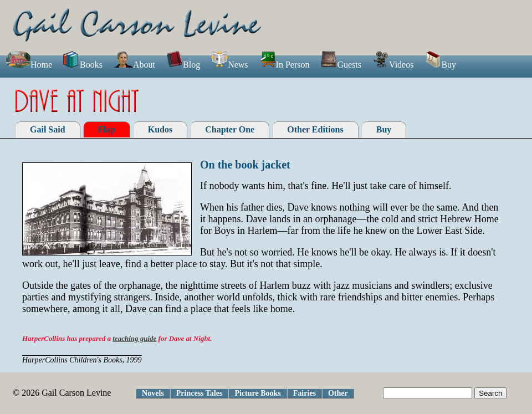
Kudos (160, 129)
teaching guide (134, 338)
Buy (440, 65)
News (229, 65)
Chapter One (230, 129)
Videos (393, 65)
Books (83, 65)
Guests (341, 65)
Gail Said (48, 129)
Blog (183, 65)
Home (29, 65)
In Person (285, 65)
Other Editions (315, 129)
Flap (107, 129)
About (134, 65)
